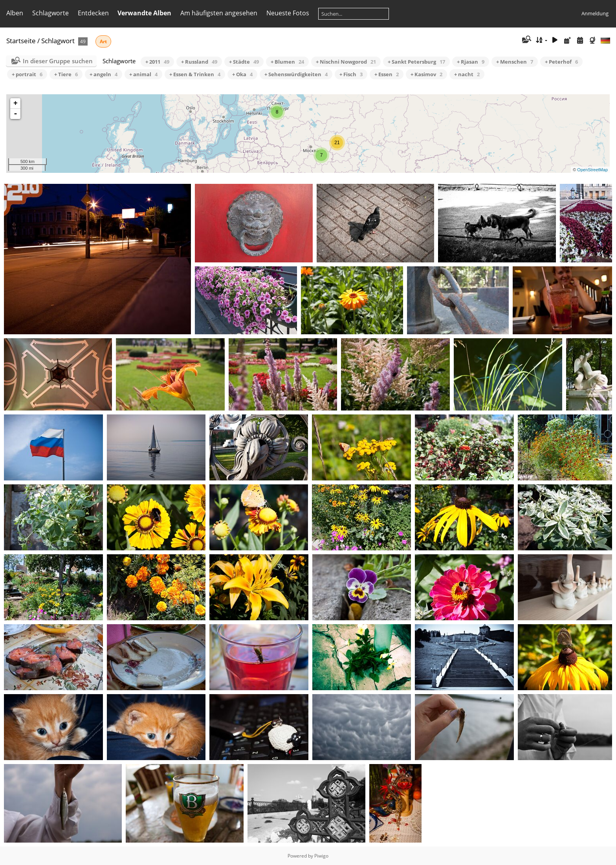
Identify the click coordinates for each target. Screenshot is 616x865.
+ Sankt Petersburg (416, 62)
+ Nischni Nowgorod (346, 62)
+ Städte (244, 62)
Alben (15, 13)
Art (103, 41)
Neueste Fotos (288, 13)
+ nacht (467, 74)
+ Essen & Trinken (195, 74)
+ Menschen (515, 62)
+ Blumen (287, 62)
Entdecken (93, 13)
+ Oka (242, 74)
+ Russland (199, 62)
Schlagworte (50, 13)
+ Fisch (351, 74)
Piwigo (321, 856)
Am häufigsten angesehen (219, 13)
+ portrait (27, 74)
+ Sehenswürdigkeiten (296, 74)
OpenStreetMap (592, 170)
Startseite (21, 41)
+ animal (143, 74)
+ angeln (104, 74)
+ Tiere (66, 74)
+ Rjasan (471, 62)
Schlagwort (58, 41)
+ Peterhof (561, 62)
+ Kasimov (426, 74)
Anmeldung (595, 13)
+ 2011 (157, 62)
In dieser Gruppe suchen (58, 61)
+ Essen (387, 74)
